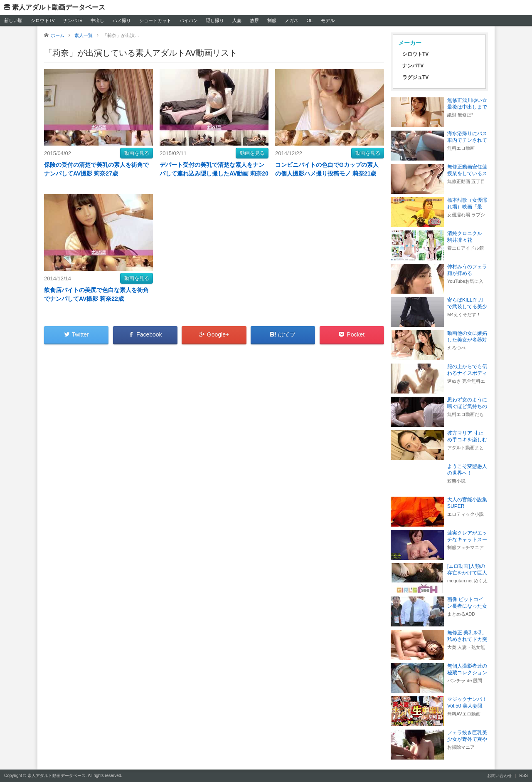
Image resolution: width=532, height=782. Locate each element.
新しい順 (13, 20)
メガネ (292, 20)
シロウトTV (43, 20)
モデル (328, 20)
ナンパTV (73, 20)
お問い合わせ (500, 776)
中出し (97, 20)
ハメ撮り (122, 20)
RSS (523, 776)
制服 (272, 20)
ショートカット (155, 20)
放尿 (254, 20)
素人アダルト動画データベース (59, 7)
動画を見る (137, 153)
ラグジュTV (415, 77)
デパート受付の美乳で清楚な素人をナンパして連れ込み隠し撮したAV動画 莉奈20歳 (214, 173)
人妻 (237, 20)
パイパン (189, 20)
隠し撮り (215, 20)
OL (309, 20)
